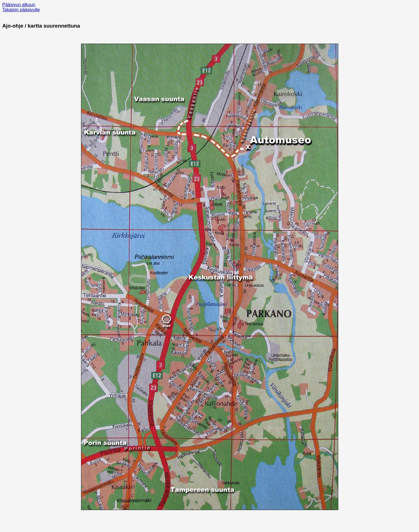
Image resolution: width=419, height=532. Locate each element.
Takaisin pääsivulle (21, 10)
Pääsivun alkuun (19, 5)
